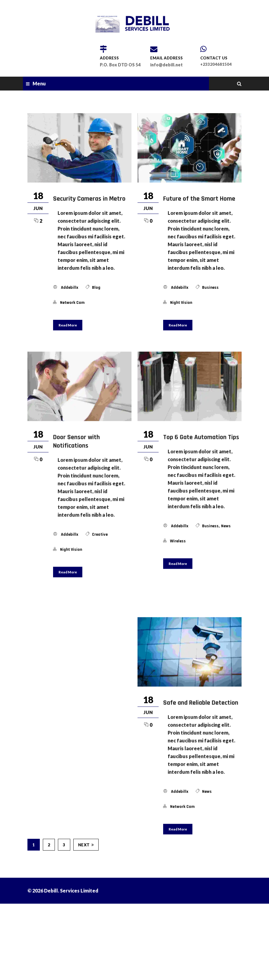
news (226, 526)
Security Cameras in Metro (89, 199)
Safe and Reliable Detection (201, 710)
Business (210, 288)
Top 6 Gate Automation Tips (201, 437)
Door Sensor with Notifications (76, 441)
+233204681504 (216, 64)
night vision (181, 303)
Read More (68, 325)
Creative (100, 534)
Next (86, 913)
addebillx (70, 288)
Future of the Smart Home (199, 199)
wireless (178, 541)
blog (96, 288)
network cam (72, 303)
